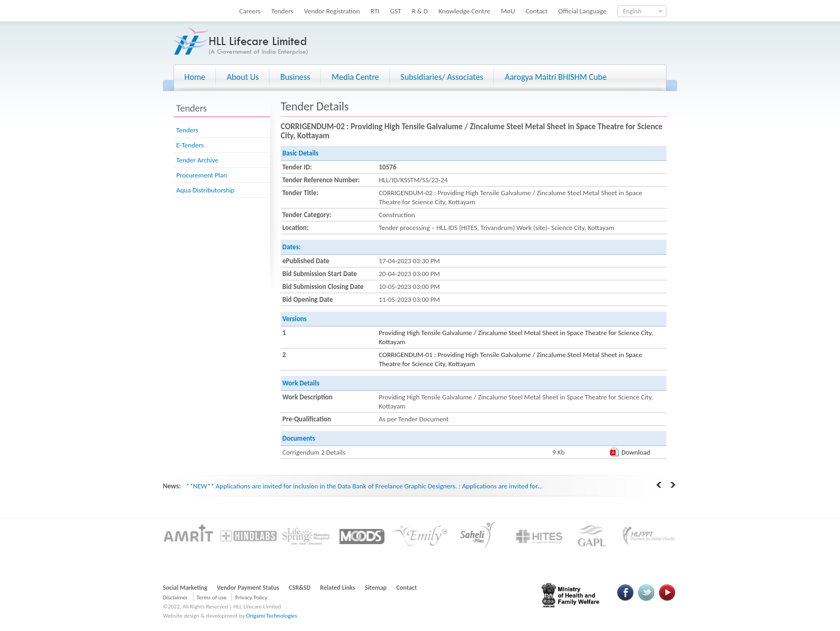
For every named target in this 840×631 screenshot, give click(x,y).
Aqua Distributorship (205, 190)
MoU (508, 11)
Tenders (282, 11)
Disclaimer (175, 597)
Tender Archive (197, 160)
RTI (375, 11)
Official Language (582, 11)
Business (295, 77)
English (632, 11)
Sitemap (376, 588)
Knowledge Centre (464, 11)
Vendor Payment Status (248, 588)
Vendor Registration (332, 11)
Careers (250, 11)
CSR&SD (299, 588)
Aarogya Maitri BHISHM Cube (556, 77)
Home (195, 77)
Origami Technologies (271, 616)
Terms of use (212, 597)
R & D (420, 11)
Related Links (338, 588)
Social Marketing (185, 588)
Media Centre (355, 77)
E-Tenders (190, 145)
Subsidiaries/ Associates (442, 77)
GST (395, 11)
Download (636, 452)
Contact (537, 11)
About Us (243, 77)
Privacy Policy (251, 597)
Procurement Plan (202, 175)
